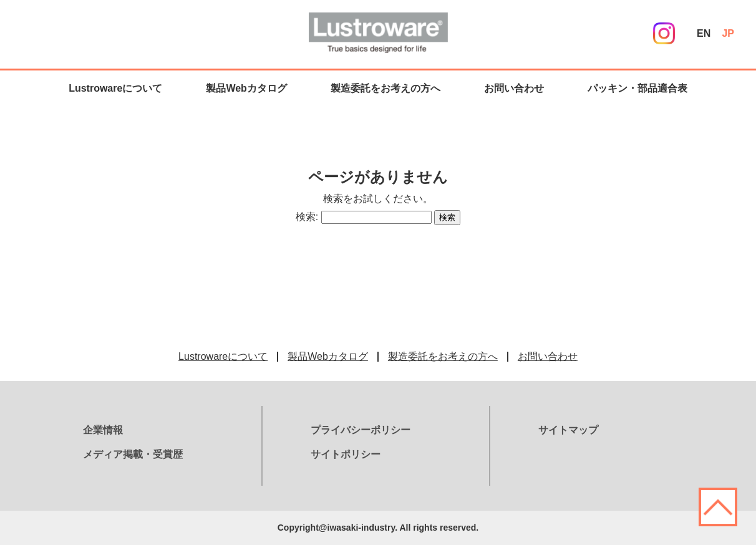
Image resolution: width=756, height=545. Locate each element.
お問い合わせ (514, 88)
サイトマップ (568, 430)
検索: (307, 217)
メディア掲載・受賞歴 (133, 454)
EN (704, 33)
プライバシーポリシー (361, 430)
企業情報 (103, 430)
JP (728, 33)
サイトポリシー (346, 454)
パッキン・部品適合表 (637, 88)
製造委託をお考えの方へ (385, 88)
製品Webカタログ (246, 88)
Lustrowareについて (115, 88)
